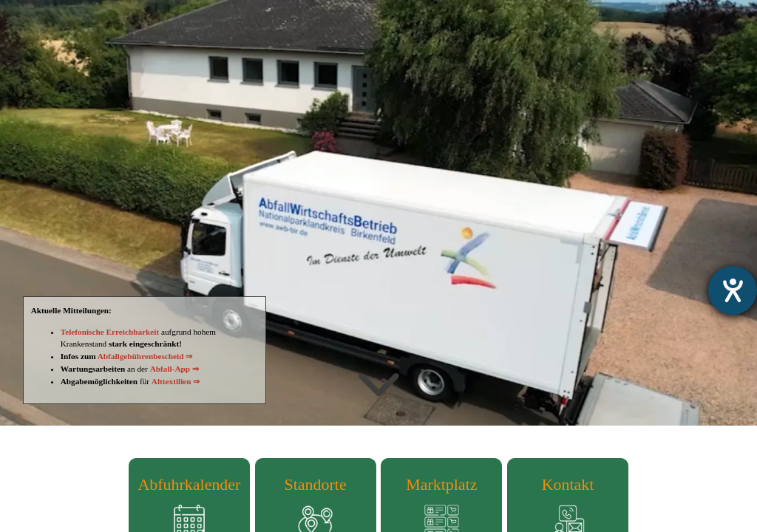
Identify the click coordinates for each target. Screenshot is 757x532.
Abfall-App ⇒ (174, 369)
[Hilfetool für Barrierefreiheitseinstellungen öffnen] (733, 290)
